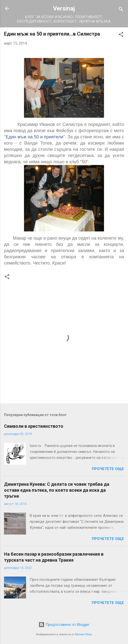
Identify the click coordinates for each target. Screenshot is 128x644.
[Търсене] (121, 10)
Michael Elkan (83, 634)
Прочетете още (108, 469)
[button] (121, 35)
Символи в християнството (34, 426)
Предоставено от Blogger (64, 625)
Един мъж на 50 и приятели (34, 137)
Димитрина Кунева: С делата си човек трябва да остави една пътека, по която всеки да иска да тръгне (57, 490)
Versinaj (64, 8)
